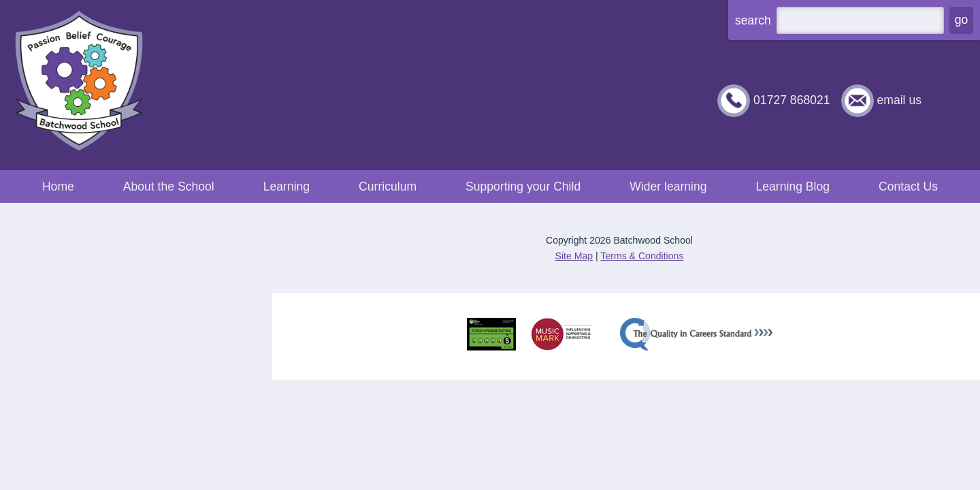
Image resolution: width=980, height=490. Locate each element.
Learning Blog (793, 186)
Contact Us (908, 186)
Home (58, 186)
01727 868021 (792, 100)
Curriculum (388, 186)
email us (899, 100)
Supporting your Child (523, 186)
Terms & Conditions (642, 256)
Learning (287, 186)
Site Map (574, 256)
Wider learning (668, 186)
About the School (169, 186)
